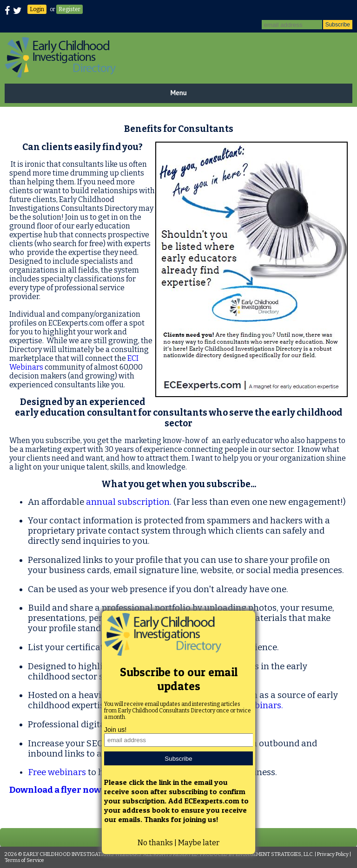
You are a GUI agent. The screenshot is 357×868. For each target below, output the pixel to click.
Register (69, 9)
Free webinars (57, 772)
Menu (178, 93)
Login (37, 9)
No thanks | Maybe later (178, 843)
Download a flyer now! (57, 790)
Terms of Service (24, 860)
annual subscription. (129, 502)
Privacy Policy (333, 854)
